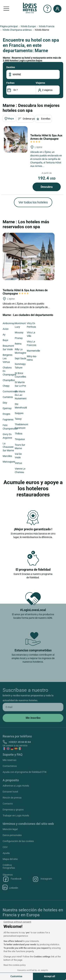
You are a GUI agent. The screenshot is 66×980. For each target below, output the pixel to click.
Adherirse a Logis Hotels (16, 786)
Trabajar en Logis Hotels (16, 816)
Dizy (5, 403)
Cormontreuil (10, 391)
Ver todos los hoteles (33, 202)
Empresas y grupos (13, 810)
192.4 (47, 178)
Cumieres (8, 397)
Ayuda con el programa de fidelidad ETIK (25, 772)
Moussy (19, 332)
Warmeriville (33, 351)
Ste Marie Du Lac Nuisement (21, 395)
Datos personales (12, 835)
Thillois (19, 434)
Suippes (19, 413)
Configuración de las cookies (18, 841)
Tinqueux (20, 439)
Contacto (8, 804)
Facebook (12, 879)
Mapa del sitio (10, 859)
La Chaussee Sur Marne (8, 447)
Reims (18, 344)
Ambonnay (9, 323)
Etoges (6, 414)
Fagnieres (8, 420)
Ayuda (6, 853)
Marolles (7, 456)
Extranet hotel (10, 792)
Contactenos (10, 766)
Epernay (7, 408)
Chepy (6, 386)
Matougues (9, 462)
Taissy (18, 419)
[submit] (33, 718)
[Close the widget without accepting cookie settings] (17, 922)
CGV (5, 847)
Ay (4, 335)
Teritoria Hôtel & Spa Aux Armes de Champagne (46, 138)
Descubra (47, 187)
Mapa (9, 119)
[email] (33, 707)
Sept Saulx (21, 358)
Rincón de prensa (12, 798)
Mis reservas (10, 760)
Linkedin (10, 887)
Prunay (19, 338)
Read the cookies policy (15, 965)
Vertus (18, 463)
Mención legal (10, 829)
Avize (6, 329)
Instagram (42, 879)
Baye (5, 340)
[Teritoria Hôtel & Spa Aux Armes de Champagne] (16, 139)
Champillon (9, 380)
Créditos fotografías (9, 866)
